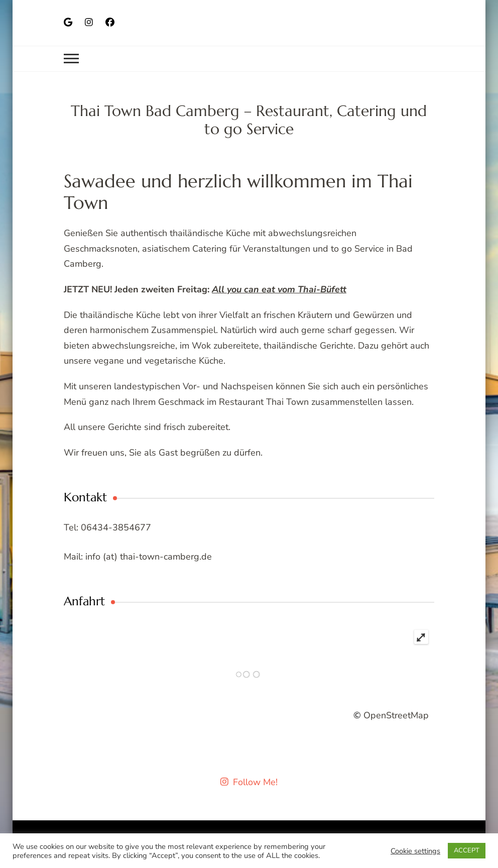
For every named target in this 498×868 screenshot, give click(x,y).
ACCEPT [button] (467, 850)
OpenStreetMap (396, 715)
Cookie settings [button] (415, 851)
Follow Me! (249, 782)
